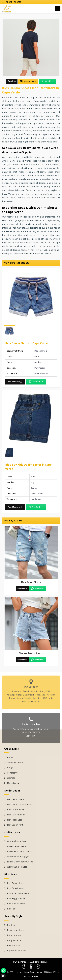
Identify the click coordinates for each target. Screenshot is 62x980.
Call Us (12, 81)
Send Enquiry (15, 382)
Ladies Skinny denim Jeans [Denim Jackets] (20, 862)
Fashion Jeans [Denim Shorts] (14, 946)
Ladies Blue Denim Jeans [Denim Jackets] (19, 852)
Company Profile (15, 763)
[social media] (24, 967)
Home (10, 758)
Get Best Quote (28, 81)
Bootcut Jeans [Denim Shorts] (14, 935)
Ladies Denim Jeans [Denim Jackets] (17, 846)
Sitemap (11, 778)
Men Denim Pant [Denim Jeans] (15, 825)
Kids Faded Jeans (15, 888)
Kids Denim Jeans (16, 883)
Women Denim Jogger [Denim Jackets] (18, 857)
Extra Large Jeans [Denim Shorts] (16, 930)
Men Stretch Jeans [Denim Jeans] (16, 815)
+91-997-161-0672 (12, 2)
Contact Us (31, 737)
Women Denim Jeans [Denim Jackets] (17, 841)
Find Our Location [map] (31, 700)
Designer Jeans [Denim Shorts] (14, 940)
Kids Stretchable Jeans (18, 893)
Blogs (10, 768)
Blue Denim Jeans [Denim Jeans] (16, 810)
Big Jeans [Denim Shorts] (12, 925)
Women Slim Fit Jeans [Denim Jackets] (18, 867)
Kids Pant (12, 909)
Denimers (25, 962)
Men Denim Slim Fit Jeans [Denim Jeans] (19, 805)
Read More (22, 589)
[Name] (58, 9)
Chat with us (47, 81)
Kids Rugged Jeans (16, 899)
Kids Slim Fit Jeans (16, 904)
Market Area (13, 783)
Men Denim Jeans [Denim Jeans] (16, 799)
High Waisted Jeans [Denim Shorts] (16, 951)
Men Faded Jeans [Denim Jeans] (15, 820)
